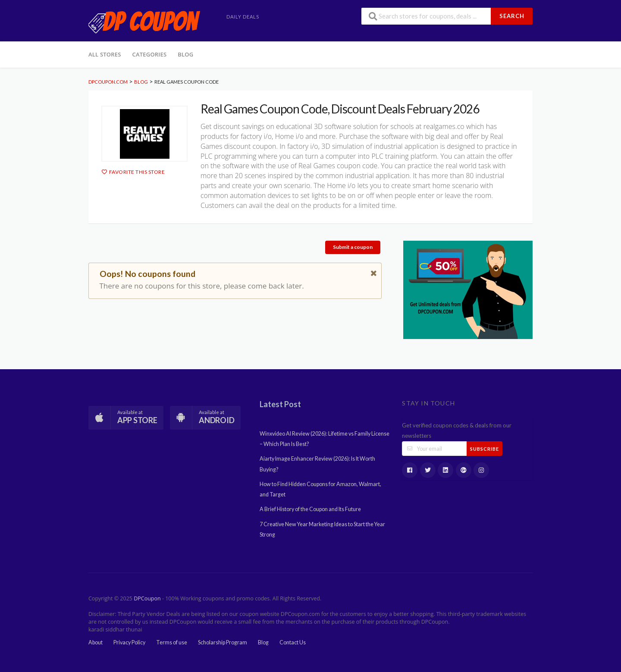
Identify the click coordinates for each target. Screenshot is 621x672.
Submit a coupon (353, 247)
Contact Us (293, 642)
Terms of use (172, 642)
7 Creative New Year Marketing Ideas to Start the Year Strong (322, 529)
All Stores (105, 54)
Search (512, 16)
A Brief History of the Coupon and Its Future (310, 509)
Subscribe (485, 449)
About (96, 642)
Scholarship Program (223, 642)
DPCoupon (147, 598)
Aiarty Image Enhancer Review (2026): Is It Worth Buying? (317, 464)
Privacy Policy (129, 642)
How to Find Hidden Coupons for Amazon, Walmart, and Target (320, 489)
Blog (185, 54)
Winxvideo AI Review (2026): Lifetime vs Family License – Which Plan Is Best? (325, 439)
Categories (150, 54)
